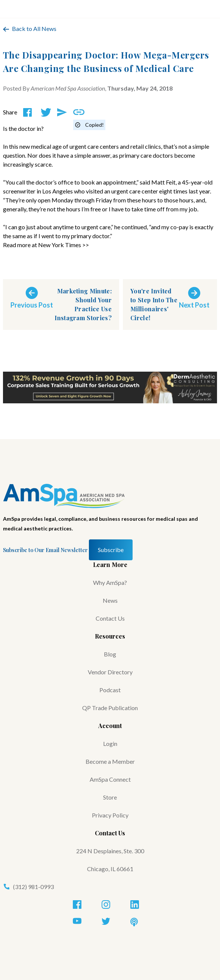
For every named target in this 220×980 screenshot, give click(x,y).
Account (110, 726)
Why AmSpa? (110, 582)
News (110, 600)
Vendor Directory (110, 672)
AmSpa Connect (110, 779)
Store (110, 797)
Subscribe (111, 550)
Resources (110, 636)
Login (110, 743)
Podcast (110, 690)
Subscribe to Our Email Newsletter (45, 550)
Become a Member (110, 761)
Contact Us (110, 618)
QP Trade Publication (110, 708)
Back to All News (30, 29)
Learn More (110, 565)
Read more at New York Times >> (46, 245)
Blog (110, 654)
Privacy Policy (110, 815)
